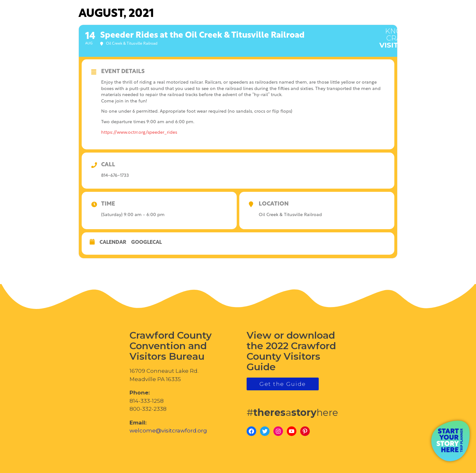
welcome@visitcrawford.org (168, 431)
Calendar (113, 243)
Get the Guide (283, 384)
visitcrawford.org (420, 35)
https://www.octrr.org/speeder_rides (139, 133)
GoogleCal (146, 243)
